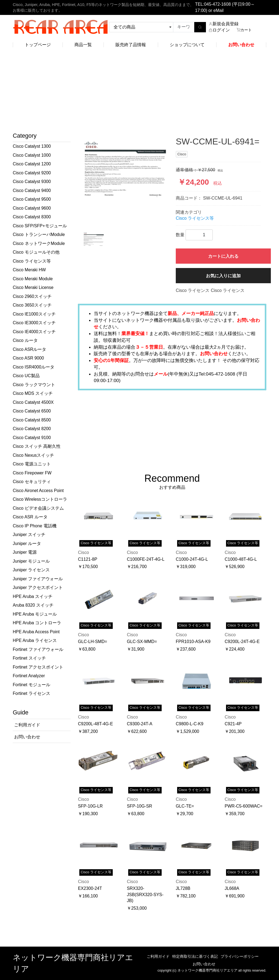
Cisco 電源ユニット (32, 464)
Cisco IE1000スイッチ (34, 314)
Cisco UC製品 (26, 376)
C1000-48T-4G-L (241, 559)
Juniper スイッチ (29, 535)
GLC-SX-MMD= (142, 642)
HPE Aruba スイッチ (33, 596)
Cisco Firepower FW (32, 473)
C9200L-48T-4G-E (95, 724)
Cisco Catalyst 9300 (32, 182)
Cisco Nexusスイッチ (33, 455)
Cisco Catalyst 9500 (32, 199)
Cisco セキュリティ (32, 482)
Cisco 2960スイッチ (32, 296)
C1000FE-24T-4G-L (146, 559)
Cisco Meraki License (33, 287)
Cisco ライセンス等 (32, 261)
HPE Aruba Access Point (36, 632)
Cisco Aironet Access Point (38, 491)
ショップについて (187, 45)
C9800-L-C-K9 (190, 724)
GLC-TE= (185, 806)
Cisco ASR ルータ (30, 517)
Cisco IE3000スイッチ (34, 323)
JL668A (232, 888)
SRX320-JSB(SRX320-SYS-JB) (145, 894)
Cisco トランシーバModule (39, 234)
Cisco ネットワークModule (39, 243)
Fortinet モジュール (32, 685)
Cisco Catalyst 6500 (32, 411)
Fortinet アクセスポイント (38, 667)
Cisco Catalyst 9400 (32, 190)
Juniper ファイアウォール (38, 579)
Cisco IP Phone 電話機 (35, 526)
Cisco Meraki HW (29, 270)
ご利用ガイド (158, 956)
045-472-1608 (217, 4)
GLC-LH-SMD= (93, 642)
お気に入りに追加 (223, 276)
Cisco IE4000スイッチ (34, 332)
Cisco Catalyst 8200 (32, 429)
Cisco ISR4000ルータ (34, 367)
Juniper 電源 (25, 552)
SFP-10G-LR (90, 806)
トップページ (38, 45)
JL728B (183, 888)
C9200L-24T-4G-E (242, 642)
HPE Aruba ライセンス (35, 640)
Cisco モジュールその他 (36, 252)
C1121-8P (88, 559)
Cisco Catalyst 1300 (32, 146)
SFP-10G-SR (139, 806)
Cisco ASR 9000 (28, 358)
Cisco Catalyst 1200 (32, 164)
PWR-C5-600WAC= (244, 806)
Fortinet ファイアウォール (38, 649)
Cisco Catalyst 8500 (32, 420)
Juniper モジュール (31, 561)
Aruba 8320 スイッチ (33, 605)
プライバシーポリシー (240, 956)
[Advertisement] (139, 92)
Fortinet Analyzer (29, 676)
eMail (218, 10)
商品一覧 (83, 45)
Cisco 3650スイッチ (32, 305)
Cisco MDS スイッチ (33, 393)
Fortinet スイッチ (29, 658)
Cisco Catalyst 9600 (32, 208)
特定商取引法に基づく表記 (195, 956)
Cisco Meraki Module (33, 279)
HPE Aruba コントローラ (37, 623)
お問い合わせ (204, 964)
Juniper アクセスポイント (38, 587)
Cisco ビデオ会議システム (38, 508)
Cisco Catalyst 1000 (32, 155)
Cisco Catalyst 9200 (32, 173)
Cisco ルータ (25, 340)
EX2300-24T (90, 888)
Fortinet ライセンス (32, 693)
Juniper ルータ (27, 543)
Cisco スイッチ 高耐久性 (37, 446)
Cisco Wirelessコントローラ (40, 499)
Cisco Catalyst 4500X (33, 402)
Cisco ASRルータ (29, 349)
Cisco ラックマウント (34, 385)
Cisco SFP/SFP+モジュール (40, 226)
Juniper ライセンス (31, 570)
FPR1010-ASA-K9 (193, 642)
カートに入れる (223, 256)
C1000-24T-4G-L (192, 559)
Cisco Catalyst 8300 (32, 217)
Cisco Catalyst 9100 (32, 438)
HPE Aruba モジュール (35, 614)
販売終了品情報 (131, 45)
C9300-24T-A (140, 724)
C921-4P (233, 724)
